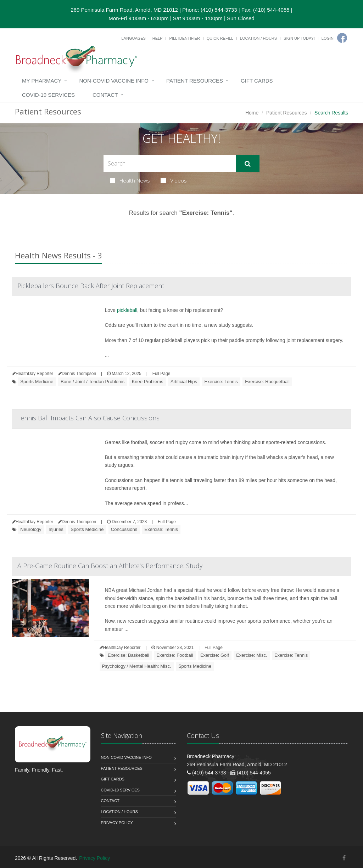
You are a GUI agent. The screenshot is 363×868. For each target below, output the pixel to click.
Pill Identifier (184, 38)
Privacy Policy (117, 823)
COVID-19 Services (48, 95)
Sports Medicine (37, 382)
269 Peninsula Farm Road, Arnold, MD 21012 (124, 10)
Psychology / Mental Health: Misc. (137, 666)
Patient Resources (195, 81)
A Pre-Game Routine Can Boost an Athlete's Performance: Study (110, 566)
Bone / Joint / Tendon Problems (93, 382)
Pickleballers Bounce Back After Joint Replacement (91, 286)
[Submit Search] (248, 164)
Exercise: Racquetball (267, 382)
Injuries (56, 529)
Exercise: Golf (215, 655)
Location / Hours (258, 38)
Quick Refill (220, 38)
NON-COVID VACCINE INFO (114, 81)
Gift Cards (257, 81)
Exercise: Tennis (221, 382)
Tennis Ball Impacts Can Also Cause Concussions (88, 418)
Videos (174, 180)
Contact (105, 95)
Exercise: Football (175, 655)
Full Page (161, 374)
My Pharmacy (42, 81)
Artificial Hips (184, 382)
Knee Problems (148, 382)
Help (158, 38)
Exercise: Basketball (129, 655)
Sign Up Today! (299, 38)
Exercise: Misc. (252, 655)
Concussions (124, 529)
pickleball (127, 310)
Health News (130, 180)
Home (252, 113)
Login (328, 38)
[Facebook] (342, 38)
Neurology (31, 529)
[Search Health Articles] (170, 164)
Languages (133, 38)
